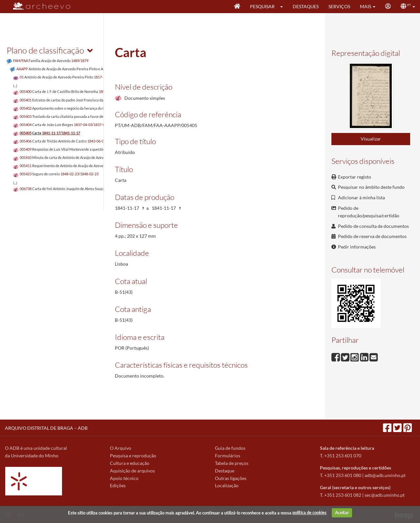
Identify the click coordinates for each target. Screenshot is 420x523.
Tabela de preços (232, 463)
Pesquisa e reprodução (133, 456)
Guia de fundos (230, 448)
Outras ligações (231, 478)
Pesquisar (262, 6)
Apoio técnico (124, 478)
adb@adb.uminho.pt (385, 475)
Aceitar (342, 512)
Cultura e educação (130, 463)
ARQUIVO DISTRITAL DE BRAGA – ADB (46, 428)
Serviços (339, 6)
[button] (284, 7)
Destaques (306, 6)
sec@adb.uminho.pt (385, 495)
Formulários (228, 456)
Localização (227, 485)
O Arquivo (121, 448)
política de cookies (309, 512)
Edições (118, 485)
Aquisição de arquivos (132, 471)
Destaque (225, 471)
